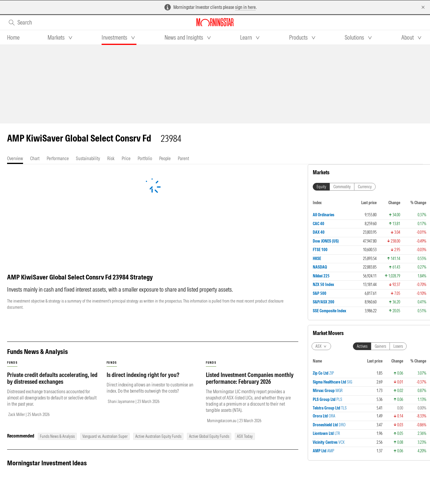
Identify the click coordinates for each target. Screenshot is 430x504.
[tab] (13, 38)
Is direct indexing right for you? (143, 375)
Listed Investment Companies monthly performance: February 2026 (250, 378)
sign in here (245, 7)
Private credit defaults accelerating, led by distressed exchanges (52, 378)
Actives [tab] (362, 223)
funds (12, 363)
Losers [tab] (398, 223)
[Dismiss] (423, 7)
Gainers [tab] (380, 223)
